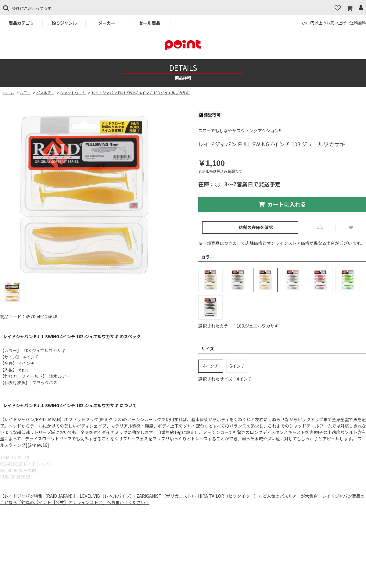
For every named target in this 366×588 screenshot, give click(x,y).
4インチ (211, 366)
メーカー (107, 23)
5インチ (237, 366)
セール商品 (149, 23)
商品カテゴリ (21, 23)
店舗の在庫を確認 (256, 227)
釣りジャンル (64, 23)
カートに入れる (282, 204)
